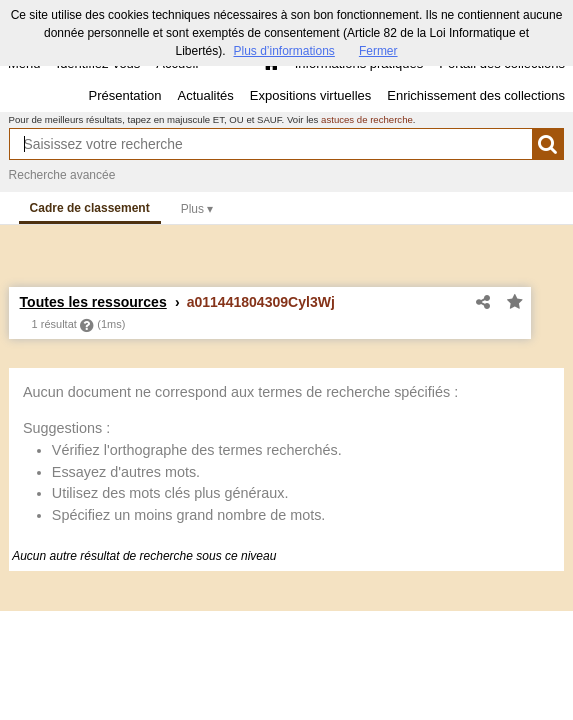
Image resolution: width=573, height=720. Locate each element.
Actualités (205, 95)
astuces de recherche (367, 119)
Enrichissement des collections (476, 95)
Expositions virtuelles (310, 95)
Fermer (378, 51)
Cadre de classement (90, 208)
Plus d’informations (283, 51)
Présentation (124, 95)
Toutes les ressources (93, 302)
